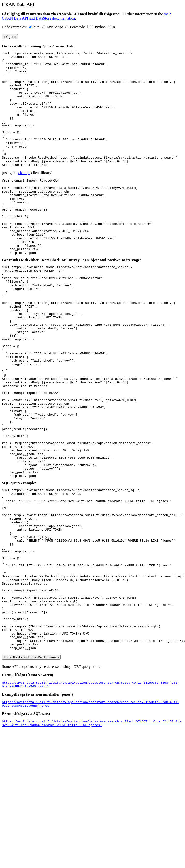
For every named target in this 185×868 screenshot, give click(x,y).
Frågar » (10, 37)
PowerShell (79, 27)
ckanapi (24, 195)
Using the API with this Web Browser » (31, 763)
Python (101, 27)
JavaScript (55, 27)
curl (37, 27)
